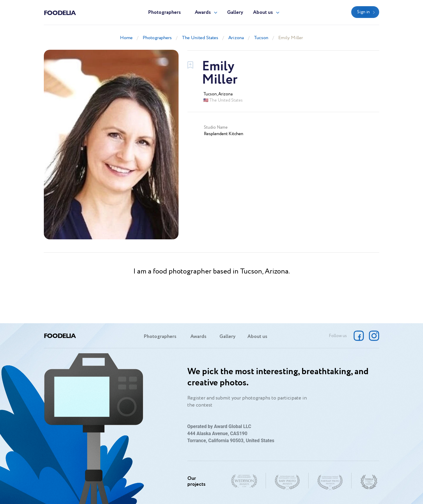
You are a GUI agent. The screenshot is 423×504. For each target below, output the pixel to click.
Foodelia (60, 12)
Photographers (164, 13)
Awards (203, 13)
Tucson (261, 38)
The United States (200, 38)
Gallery (235, 13)
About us (263, 13)
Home (126, 38)
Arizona (236, 38)
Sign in (363, 12)
